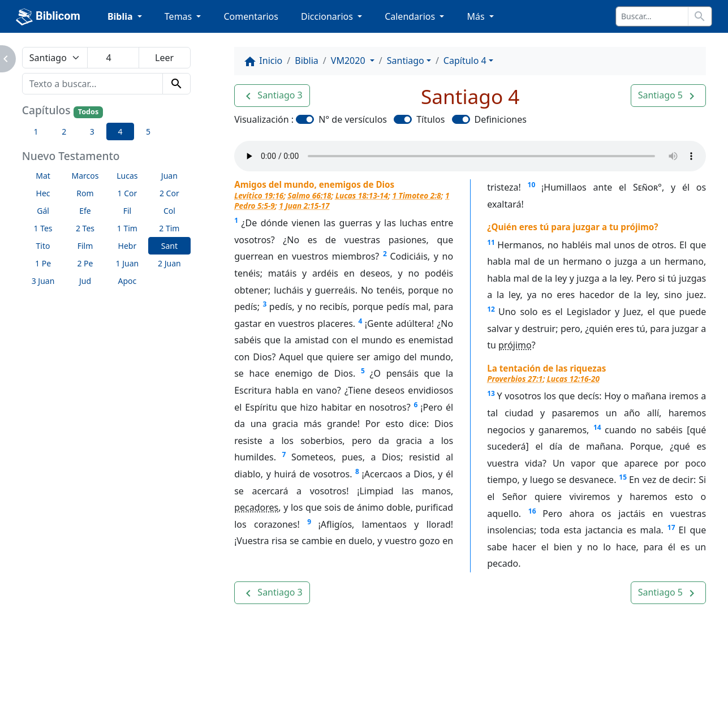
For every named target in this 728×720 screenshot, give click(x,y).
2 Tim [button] (169, 228)
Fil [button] (128, 211)
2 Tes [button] (85, 228)
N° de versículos (353, 119)
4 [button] (120, 132)
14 (597, 427)
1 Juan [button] (128, 263)
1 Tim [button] (127, 228)
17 (671, 527)
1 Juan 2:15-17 (304, 206)
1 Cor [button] (128, 193)
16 (532, 511)
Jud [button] (85, 281)
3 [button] (92, 132)
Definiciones (501, 119)
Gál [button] (43, 211)
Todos (88, 112)
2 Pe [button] (85, 263)
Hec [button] (43, 193)
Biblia (307, 61)
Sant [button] (169, 246)
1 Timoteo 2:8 (417, 195)
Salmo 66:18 (310, 195)
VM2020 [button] (349, 61)
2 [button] (64, 132)
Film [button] (85, 246)
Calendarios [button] (411, 16)
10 (532, 185)
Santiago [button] (406, 61)
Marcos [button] (85, 176)
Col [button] (169, 211)
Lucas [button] (127, 176)
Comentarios (251, 16)
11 (491, 242)
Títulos (430, 119)
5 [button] (148, 132)
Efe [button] (85, 211)
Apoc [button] (128, 281)
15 (623, 477)
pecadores (256, 507)
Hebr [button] (128, 246)
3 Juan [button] (43, 281)
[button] (272, 96)
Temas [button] (180, 16)
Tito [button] (43, 246)
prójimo (515, 345)
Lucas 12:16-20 (573, 379)
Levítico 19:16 (259, 195)
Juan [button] (169, 176)
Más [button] (477, 16)
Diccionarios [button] (328, 16)
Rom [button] (85, 193)
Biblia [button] (121, 16)
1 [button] (36, 132)
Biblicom (48, 17)
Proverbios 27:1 (515, 379)
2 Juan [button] (169, 263)
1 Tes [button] (43, 228)
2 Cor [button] (169, 193)
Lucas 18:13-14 (362, 195)
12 (491, 309)
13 (491, 393)
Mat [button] (43, 176)
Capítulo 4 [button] (465, 61)
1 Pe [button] (43, 263)
